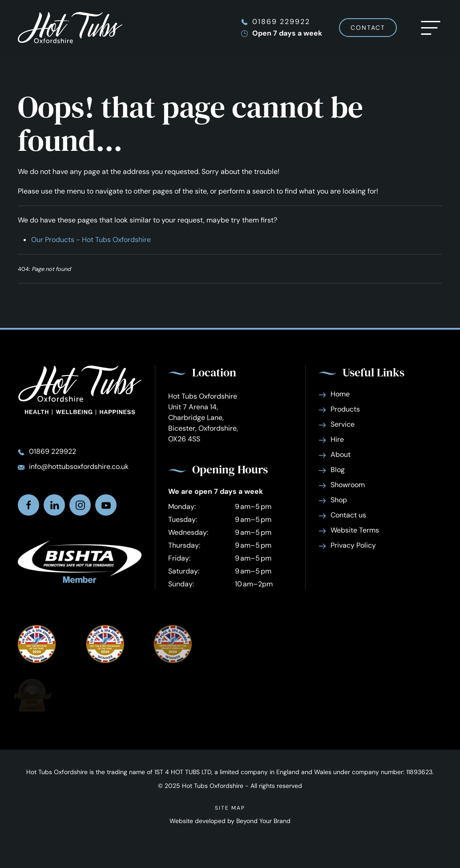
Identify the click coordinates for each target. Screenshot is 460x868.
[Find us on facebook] (28, 505)
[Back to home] (70, 28)
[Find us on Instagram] (80, 505)
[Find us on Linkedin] (54, 505)
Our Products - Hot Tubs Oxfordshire (91, 240)
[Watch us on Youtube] (106, 505)
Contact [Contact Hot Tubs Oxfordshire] (368, 28)
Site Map (230, 808)
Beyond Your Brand (263, 821)
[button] (431, 28)
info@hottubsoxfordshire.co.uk (79, 466)
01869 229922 (281, 22)
